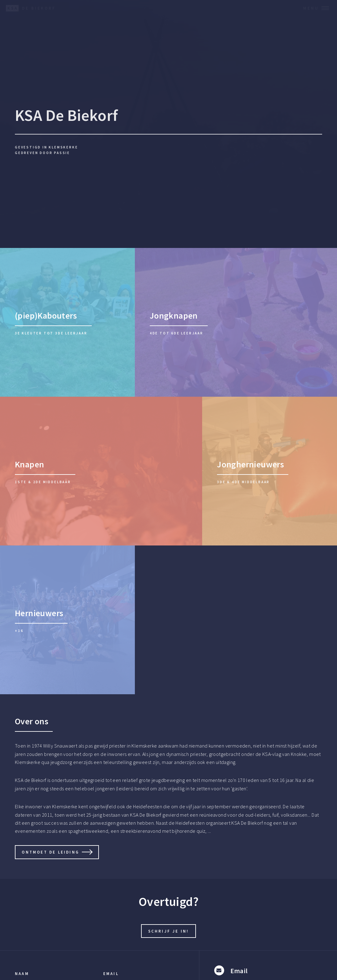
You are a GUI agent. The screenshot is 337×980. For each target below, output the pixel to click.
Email (111, 973)
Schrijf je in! (169, 931)
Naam (22, 973)
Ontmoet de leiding (50, 852)
